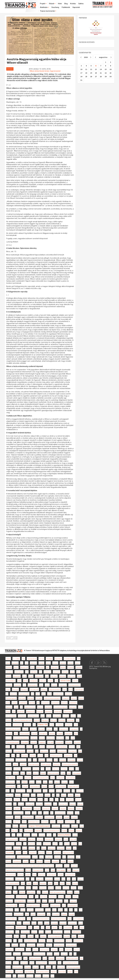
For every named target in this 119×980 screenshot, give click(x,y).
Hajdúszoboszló (52, 848)
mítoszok (39, 844)
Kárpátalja (79, 676)
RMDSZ (82, 928)
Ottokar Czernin (26, 795)
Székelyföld (8, 765)
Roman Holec (41, 853)
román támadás (80, 791)
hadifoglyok (16, 765)
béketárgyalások (9, 901)
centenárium (14, 703)
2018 (81, 910)
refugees (65, 690)
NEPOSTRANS (61, 967)
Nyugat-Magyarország (59, 941)
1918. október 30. (56, 826)
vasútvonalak (34, 734)
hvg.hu (28, 879)
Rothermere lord (45, 906)
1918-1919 (72, 747)
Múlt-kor (62, 800)
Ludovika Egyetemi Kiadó (24, 694)
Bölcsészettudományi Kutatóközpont (21, 738)
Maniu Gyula (70, 663)
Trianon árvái (18, 818)
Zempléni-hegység (23, 703)
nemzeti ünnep (15, 690)
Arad (75, 954)
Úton (7, 694)
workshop (47, 685)
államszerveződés (51, 738)
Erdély (81, 959)
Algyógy (43, 716)
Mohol (23, 659)
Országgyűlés (60, 734)
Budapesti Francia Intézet (30, 707)
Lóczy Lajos (9, 822)
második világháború (74, 729)
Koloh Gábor (68, 897)
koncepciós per (9, 915)
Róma (14, 976)
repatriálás (29, 773)
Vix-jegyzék (8, 725)
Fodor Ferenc (9, 848)
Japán (14, 712)
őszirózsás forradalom (49, 818)
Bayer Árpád (41, 663)
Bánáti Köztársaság (27, 769)
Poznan (56, 884)
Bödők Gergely (65, 672)
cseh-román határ (53, 897)
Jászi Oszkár (40, 840)
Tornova (47, 870)
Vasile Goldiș (67, 818)
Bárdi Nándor (69, 941)
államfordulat (29, 747)
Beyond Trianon (62, 721)
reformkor (62, 884)
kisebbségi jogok (17, 685)
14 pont (17, 910)
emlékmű (25, 848)
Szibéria (53, 870)
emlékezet (78, 663)
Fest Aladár (18, 853)
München (80, 888)
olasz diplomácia (49, 857)
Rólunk (52, 4)
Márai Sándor (59, 818)
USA (21, 707)
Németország (30, 910)
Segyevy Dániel (73, 840)
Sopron (56, 729)
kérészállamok (59, 901)
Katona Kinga (32, 703)
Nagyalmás (18, 795)
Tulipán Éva (57, 782)
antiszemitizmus (33, 853)
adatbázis (71, 769)
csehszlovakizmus (17, 862)
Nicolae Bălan (60, 822)
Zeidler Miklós (17, 800)
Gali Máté (32, 963)
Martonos (48, 769)
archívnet (19, 923)
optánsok (24, 822)
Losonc (42, 967)
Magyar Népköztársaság (34, 765)
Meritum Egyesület (60, 959)
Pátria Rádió (70, 892)
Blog (66, 4)
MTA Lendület (39, 804)
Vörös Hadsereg (57, 853)
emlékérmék (22, 906)
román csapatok (22, 698)
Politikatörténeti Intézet (11, 875)
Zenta (27, 663)
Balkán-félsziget (48, 707)
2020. (71, 910)
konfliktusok (16, 773)
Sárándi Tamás (33, 663)
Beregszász (74, 698)
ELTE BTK (8, 967)
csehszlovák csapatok (70, 822)
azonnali (38, 901)
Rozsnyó (8, 835)
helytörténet (58, 888)
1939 (42, 769)
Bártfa (64, 857)
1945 (24, 685)
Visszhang (55, 7)
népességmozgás (34, 681)
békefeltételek (9, 800)
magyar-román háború (79, 690)
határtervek (74, 888)
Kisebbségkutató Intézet (21, 928)
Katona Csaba (64, 703)
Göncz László (54, 721)
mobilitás (23, 773)
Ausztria (71, 690)
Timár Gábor (48, 795)
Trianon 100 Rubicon (68, 712)
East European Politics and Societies (13, 729)
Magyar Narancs (55, 668)
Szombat (29, 791)
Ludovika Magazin (10, 932)
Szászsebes (67, 932)
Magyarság (44, 787)
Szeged (8, 756)
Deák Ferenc (54, 972)
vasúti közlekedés (63, 685)
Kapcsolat (76, 7)
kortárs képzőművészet (60, 813)
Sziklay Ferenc (56, 769)
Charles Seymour (17, 954)
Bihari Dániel (28, 870)
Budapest (28, 888)
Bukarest (53, 778)
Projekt (43, 4)
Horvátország (66, 888)
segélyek (8, 747)
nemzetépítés (74, 818)
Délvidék (44, 694)
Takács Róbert (54, 950)
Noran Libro (8, 976)
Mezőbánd (64, 831)
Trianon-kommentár (48, 11)
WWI (22, 663)
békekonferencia (49, 712)
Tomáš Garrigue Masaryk (38, 870)
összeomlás (8, 721)
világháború (69, 848)
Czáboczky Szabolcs (10, 923)
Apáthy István (15, 831)
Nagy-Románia (31, 844)
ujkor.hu (78, 672)
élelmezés (16, 668)
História (61, 950)
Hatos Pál (19, 835)
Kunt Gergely (72, 915)
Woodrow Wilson (17, 848)
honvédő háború (55, 862)
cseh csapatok (39, 698)
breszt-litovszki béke (20, 950)
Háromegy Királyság (25, 932)
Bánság (51, 800)
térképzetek (49, 853)
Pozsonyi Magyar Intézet (22, 897)
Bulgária (7, 791)
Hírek (60, 4)
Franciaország (67, 791)
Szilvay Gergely (22, 919)
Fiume (13, 835)
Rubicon (16, 734)
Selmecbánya (63, 809)
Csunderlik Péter (66, 698)
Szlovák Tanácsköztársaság (12, 840)
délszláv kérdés (37, 809)
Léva (76, 910)
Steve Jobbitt (50, 743)
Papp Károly (51, 901)
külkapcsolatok (28, 778)
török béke (55, 844)
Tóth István (41, 659)
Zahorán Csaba (65, 681)
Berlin (38, 703)
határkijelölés (64, 915)
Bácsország (49, 760)
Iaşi (81, 729)
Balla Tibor (26, 681)
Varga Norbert (34, 743)
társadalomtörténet (10, 928)
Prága (76, 756)
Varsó (58, 795)
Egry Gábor (63, 862)
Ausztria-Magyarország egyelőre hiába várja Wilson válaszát (37, 61)
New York (16, 937)
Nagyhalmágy (42, 941)
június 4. (78, 857)
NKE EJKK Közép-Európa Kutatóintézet (41, 919)
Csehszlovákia (76, 932)
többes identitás (45, 721)
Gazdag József (27, 725)
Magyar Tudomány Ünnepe (28, 818)
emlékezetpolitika (71, 760)
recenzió (45, 959)
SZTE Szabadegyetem (78, 919)
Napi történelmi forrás (17, 725)
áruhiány (54, 910)
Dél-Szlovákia (42, 835)
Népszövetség (26, 923)
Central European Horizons (34, 822)
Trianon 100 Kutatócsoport (39, 826)
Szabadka (47, 923)
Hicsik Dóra (36, 928)
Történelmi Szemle (10, 760)
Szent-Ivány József (63, 804)
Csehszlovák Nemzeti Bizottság (60, 707)
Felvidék (19, 681)
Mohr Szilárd (38, 976)
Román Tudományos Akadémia (42, 972)
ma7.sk (66, 901)
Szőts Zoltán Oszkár (34, 690)
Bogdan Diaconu (32, 840)
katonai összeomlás (10, 844)
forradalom (70, 972)
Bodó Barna (42, 747)
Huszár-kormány (70, 800)
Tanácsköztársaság (20, 879)
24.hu (37, 937)
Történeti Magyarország (59, 945)
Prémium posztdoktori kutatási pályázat (52, 698)
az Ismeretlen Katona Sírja (70, 659)
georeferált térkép (17, 676)
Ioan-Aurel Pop (30, 751)
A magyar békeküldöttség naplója (12, 743)
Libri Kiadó (23, 910)
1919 (78, 721)
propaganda (71, 831)
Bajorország (75, 884)
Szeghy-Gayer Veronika (70, 875)
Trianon (25, 782)
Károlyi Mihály (9, 769)
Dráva (25, 844)
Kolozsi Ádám (41, 729)
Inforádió (16, 707)
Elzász (56, 760)
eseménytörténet (60, 778)
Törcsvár (81, 923)
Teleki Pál (31, 897)
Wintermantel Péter (49, 840)
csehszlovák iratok (55, 703)
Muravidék (75, 835)
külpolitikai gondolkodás (33, 685)
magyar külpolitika (25, 743)
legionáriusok (34, 932)
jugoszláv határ (30, 976)
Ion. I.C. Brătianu (16, 659)
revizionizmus (9, 809)
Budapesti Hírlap (40, 879)
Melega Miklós (25, 756)
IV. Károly (63, 773)
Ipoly (60, 928)
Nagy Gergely (33, 756)
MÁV (18, 756)
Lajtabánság (31, 937)
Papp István (16, 963)
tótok (34, 725)
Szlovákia (8, 712)
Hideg (57, 800)
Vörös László (77, 950)
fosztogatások (59, 866)
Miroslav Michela (62, 972)
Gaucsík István (13, 694)
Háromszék (8, 773)
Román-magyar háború (58, 932)
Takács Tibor (49, 945)
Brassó (63, 879)
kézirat (47, 676)
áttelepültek (43, 773)
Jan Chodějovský (59, 725)
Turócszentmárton (21, 747)
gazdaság (44, 848)
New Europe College (30, 804)
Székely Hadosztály (51, 875)
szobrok (20, 941)
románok (8, 945)
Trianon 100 (43, 725)
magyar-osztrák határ (71, 778)
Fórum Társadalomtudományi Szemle (41, 778)
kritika (48, 668)
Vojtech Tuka (9, 751)
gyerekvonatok (33, 729)
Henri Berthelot (79, 809)
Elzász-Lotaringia (19, 972)
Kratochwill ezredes (31, 945)
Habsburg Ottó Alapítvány (11, 919)
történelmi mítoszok (10, 959)
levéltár (46, 756)
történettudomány (22, 716)
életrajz (23, 884)
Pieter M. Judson (71, 676)
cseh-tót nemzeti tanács (21, 760)
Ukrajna (35, 760)
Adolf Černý (22, 945)
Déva (32, 694)
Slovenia (32, 668)
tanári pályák (50, 941)
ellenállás (45, 782)
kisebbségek (80, 804)
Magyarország (9, 707)
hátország (51, 787)
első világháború (20, 901)
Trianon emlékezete (29, 831)
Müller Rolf (64, 795)
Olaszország (54, 685)
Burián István (44, 71)
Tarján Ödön (55, 928)
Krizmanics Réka (9, 818)
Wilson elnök (34, 71)
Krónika (73, 4)
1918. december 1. (72, 923)
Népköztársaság (49, 879)
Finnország (67, 844)
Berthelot (25, 853)
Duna (54, 967)
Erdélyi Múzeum (57, 765)
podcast (76, 928)
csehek (74, 879)
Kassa (13, 756)
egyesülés (45, 901)
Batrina (36, 747)
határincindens (32, 848)
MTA (13, 791)
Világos (40, 813)
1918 (27, 672)
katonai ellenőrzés (50, 747)
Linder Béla (67, 866)
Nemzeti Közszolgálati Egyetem (55, 937)
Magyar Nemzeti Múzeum (55, 690)
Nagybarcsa (8, 892)
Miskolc (8, 831)
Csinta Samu (9, 804)
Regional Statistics (40, 668)
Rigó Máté (73, 716)
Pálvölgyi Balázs (38, 831)
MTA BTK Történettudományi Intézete (52, 831)
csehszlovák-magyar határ (11, 698)
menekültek (10, 853)
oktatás (76, 725)
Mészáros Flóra (17, 769)
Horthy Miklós (63, 760)
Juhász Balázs (69, 743)
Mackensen (35, 950)
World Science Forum (21, 791)
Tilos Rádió (31, 676)
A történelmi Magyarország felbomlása (70, 765)
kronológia (81, 707)
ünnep (37, 751)
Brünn (78, 822)
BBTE (30, 760)
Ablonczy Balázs (64, 835)
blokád (46, 800)
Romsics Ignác (40, 712)
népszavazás (66, 716)
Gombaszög (42, 738)
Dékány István (9, 734)
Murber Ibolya (40, 862)
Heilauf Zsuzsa (42, 875)
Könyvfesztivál (68, 694)
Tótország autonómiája (55, 906)
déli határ (68, 884)
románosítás (45, 892)
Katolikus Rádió (34, 738)
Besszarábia (59, 791)
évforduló (34, 813)
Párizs (79, 716)
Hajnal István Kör (37, 791)
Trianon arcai (49, 729)
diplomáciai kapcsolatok (18, 813)
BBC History (8, 954)
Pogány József (17, 822)
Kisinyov (38, 694)
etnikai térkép (52, 734)
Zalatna (41, 685)
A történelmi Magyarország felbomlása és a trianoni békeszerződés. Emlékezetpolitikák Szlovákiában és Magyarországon (30, 866)
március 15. (36, 773)
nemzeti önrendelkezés (11, 681)
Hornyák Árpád (54, 923)
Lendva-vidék (25, 787)
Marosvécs (52, 791)
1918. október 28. (72, 751)
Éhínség (34, 875)
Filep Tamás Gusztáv (27, 954)
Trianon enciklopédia (77, 773)
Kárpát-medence (73, 707)
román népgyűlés (39, 818)
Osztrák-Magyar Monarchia (19, 751)
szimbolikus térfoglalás (10, 857)
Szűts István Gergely (45, 950)
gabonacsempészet (10, 897)
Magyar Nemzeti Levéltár (68, 853)
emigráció (60, 910)
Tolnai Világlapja (49, 659)
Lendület (77, 813)
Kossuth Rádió (9, 685)
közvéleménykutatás (10, 782)
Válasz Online (36, 967)
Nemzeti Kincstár (10, 950)
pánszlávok (35, 857)
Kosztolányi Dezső (39, 910)
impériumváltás (76, 870)
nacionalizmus (57, 857)
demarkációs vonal (10, 879)
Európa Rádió (22, 892)
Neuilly (80, 751)
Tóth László (21, 804)
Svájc (56, 681)
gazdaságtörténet (10, 972)
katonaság (35, 888)
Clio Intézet (19, 959)
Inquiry (59, 963)
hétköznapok (64, 782)
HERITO (71, 782)
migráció (48, 928)
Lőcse (39, 892)
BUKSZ (30, 928)
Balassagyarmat (24, 690)
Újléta (21, 831)
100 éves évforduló (68, 928)
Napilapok (29, 884)
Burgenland (40, 800)
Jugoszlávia (26, 862)
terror (73, 791)
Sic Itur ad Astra (56, 915)
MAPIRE (32, 862)
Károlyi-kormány (58, 840)
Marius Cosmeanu (44, 751)
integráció (40, 923)
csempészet (80, 879)
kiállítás (78, 747)
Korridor (69, 773)
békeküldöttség (23, 840)
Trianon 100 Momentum (61, 787)
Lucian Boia (50, 954)
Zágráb (17, 932)
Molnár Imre (75, 897)
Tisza (13, 747)
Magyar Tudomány (31, 892)
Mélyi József (9, 813)
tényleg (76, 972)
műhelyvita (78, 795)
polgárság (72, 672)
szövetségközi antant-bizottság (33, 906)
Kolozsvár (48, 663)
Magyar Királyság (58, 659)
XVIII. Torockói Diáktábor (11, 716)
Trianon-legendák (24, 963)
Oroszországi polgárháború (62, 747)
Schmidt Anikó (23, 765)
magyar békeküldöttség (35, 787)
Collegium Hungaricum (10, 778)
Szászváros (80, 760)
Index (19, 787)
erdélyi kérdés (63, 663)
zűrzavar (15, 892)
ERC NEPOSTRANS (78, 941)
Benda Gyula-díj (63, 923)
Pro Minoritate (71, 668)
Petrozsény (8, 862)
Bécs (52, 813)
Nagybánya (71, 795)
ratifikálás (34, 923)
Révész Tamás (44, 897)
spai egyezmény (9, 910)
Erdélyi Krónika (42, 760)
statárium (74, 937)
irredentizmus (79, 831)
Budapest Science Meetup (53, 773)
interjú (80, 844)
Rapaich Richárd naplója (11, 787)
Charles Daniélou (34, 672)
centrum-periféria (61, 848)
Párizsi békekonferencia (73, 906)
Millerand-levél (73, 804)
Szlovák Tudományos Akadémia (12, 884)
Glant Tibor (77, 892)
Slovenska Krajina (58, 712)
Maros (75, 848)
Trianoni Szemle (56, 672)
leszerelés (8, 690)
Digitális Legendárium (61, 870)
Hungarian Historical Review (35, 959)
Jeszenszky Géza (45, 703)
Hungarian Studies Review (73, 787)
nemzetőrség (9, 668)
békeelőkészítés (47, 672)
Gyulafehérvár (71, 809)
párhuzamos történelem (18, 967)
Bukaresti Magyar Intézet (33, 716)
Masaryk (52, 725)
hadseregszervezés (30, 712)
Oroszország (37, 721)
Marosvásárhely (45, 822)
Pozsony (33, 795)
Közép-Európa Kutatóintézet (74, 685)
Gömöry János (64, 954)
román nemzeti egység (25, 734)
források (82, 826)
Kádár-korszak (75, 826)
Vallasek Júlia (70, 813)
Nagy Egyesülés (52, 963)
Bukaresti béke (43, 884)
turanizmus (53, 822)
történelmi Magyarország (71, 945)
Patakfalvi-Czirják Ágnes (46, 765)
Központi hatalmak (39, 676)
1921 (33, 879)
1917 (43, 928)
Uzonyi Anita (61, 875)
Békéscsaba (8, 963)
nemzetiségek (64, 769)
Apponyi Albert (31, 698)
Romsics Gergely (31, 901)
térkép (69, 879)
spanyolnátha (9, 941)
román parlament (41, 945)
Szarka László (43, 681)
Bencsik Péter (9, 888)
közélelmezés (15, 945)
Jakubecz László (9, 795)
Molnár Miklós (28, 967)
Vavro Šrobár (47, 862)
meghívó (41, 857)
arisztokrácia (71, 862)
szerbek (25, 959)
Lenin (66, 910)
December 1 (55, 663)
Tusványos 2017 (66, 826)
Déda (38, 848)
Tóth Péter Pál (9, 937)
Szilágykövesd (32, 800)
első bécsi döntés (68, 734)
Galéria (81, 4)
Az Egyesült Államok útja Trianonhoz (71, 963)
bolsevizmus (40, 707)
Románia (15, 826)
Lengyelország (74, 866)
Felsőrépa (41, 932)
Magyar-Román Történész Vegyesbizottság (15, 870)
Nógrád (70, 919)
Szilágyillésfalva (42, 743)
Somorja (66, 840)
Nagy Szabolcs (54, 676)
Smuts (55, 804)
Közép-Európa (36, 769)
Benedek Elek (21, 875)
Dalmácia (45, 791)
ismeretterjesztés (46, 809)
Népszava (32, 782)
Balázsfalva (63, 668)
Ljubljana (50, 884)
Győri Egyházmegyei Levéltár (56, 756)
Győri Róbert (25, 800)
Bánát (77, 769)
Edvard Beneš (55, 809)
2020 (61, 844)
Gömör (49, 915)
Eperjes (76, 734)
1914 (15, 941)
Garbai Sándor (67, 937)
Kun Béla (8, 703)
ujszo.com (39, 782)
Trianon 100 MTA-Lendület (11, 906)
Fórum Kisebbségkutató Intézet (24, 857)
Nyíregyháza (43, 937)
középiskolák (25, 729)
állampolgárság (44, 690)
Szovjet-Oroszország (19, 915)
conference (8, 659)
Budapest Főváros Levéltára (72, 959)
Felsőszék (57, 954)
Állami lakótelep (15, 663)
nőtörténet (46, 813)
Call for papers (46, 976)
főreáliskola (48, 910)
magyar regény (79, 668)
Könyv (18, 782)
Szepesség (23, 937)
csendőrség (61, 897)
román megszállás (57, 716)
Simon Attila (48, 932)
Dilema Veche (21, 888)
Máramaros (34, 835)
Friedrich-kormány (47, 844)
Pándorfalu (48, 967)
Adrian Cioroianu (21, 976)
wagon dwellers (17, 809)
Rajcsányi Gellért (71, 721)
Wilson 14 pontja (60, 738)
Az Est (64, 906)
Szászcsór (40, 756)
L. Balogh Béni (27, 835)
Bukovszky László (24, 668)
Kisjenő (29, 919)
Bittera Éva (8, 826)
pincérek (73, 738)
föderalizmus (20, 778)
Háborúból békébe (73, 703)
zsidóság (8, 663)
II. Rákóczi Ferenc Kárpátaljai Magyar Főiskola (23, 721)
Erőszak (24, 676)
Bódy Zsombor (77, 743)
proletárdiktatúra (48, 804)
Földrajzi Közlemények (27, 809)
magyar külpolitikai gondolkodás (31, 941)
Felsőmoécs (40, 795)
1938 (79, 659)
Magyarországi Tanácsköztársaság (59, 919)
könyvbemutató (43, 888)
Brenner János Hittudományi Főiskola (58, 892)
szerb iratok (57, 879)
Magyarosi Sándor (41, 915)
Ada (53, 795)
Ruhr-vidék (49, 716)
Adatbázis (45, 7)
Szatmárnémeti (9, 672)
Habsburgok (51, 959)
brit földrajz (50, 681)
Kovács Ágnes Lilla (43, 734)
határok (27, 915)
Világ (71, 954)
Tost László (53, 751)
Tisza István (9, 738)
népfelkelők (81, 698)
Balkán (69, 870)
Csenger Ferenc (68, 950)
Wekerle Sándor (73, 901)
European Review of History (39, 954)
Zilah (55, 835)
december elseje (21, 712)
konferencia (23, 826)
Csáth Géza (8, 676)
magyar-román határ (64, 729)
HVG (15, 888)
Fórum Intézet (71, 857)
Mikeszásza (78, 800)
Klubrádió (49, 694)
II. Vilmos (49, 835)
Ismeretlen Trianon (59, 743)
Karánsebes (19, 844)
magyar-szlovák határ (62, 751)
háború (67, 738)
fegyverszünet (55, 71)
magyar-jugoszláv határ (32, 659)
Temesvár (28, 950)
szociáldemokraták (68, 756)
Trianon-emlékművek (19, 672)
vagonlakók (28, 875)
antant (52, 976)
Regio (15, 804)
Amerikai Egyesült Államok (41, 963)
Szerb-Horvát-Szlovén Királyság (73, 967)
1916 (37, 897)
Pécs (40, 672)
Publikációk (66, 7)
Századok (28, 813)
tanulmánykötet (69, 725)
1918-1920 (75, 681)
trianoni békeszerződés (58, 694)
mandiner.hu (74, 844)
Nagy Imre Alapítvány (29, 972)
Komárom (33, 915)
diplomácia (35, 884)
